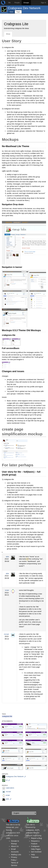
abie (7, 557)
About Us (15, 846)
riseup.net (10, 827)
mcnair (6, 634)
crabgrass (30, 830)
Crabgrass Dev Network (24, 8)
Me (9, 3)
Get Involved (36, 852)
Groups (26, 3)
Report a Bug (36, 838)
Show (8, 34)
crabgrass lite (7, 716)
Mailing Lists (16, 855)
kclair (7, 590)
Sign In (44, 3)
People (17, 3)
